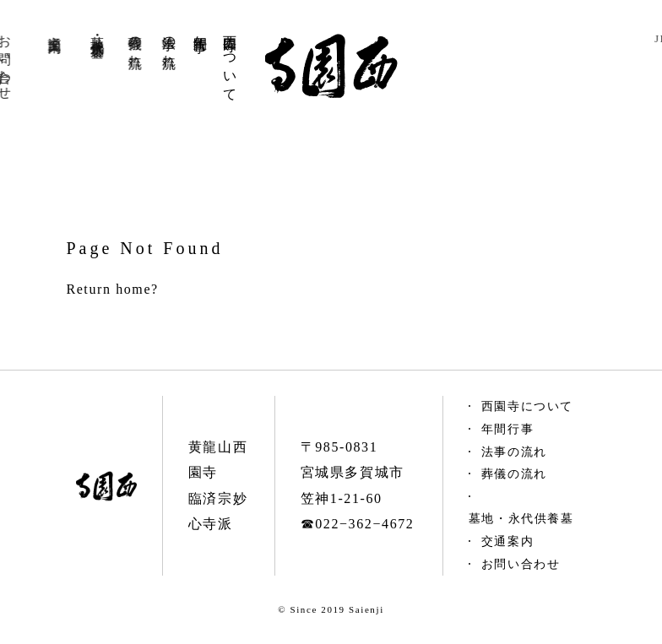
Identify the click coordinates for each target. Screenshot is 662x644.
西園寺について (229, 60)
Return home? (112, 289)
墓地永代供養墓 (84, 31)
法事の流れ (164, 44)
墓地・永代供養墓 (521, 519)
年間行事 (198, 28)
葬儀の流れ (126, 44)
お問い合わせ (521, 564)
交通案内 (33, 28)
